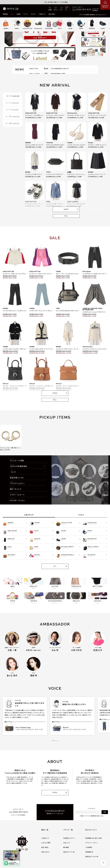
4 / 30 (13, 118)
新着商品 (5, 14)
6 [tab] (60, 62)
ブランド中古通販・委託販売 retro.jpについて (92, 15)
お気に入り (67, 843)
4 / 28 (13, 125)
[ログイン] (61, 9)
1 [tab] (50, 62)
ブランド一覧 (68, 830)
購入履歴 (66, 847)
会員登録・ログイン (69, 838)
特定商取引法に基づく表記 (94, 838)
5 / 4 (13, 104)
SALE (12, 14)
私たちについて (91, 830)
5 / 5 (13, 96)
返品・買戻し (52, 14)
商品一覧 (45, 830)
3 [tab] (54, 62)
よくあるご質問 (46, 843)
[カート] (66, 9)
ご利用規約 (89, 847)
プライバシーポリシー (92, 843)
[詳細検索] (50, 9)
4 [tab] (56, 62)
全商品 (19, 14)
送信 (105, 812)
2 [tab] (52, 62)
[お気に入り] (56, 9)
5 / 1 (13, 111)
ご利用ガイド (42, 14)
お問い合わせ (45, 852)
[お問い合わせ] (105, 5)
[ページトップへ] (103, 863)
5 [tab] (58, 62)
